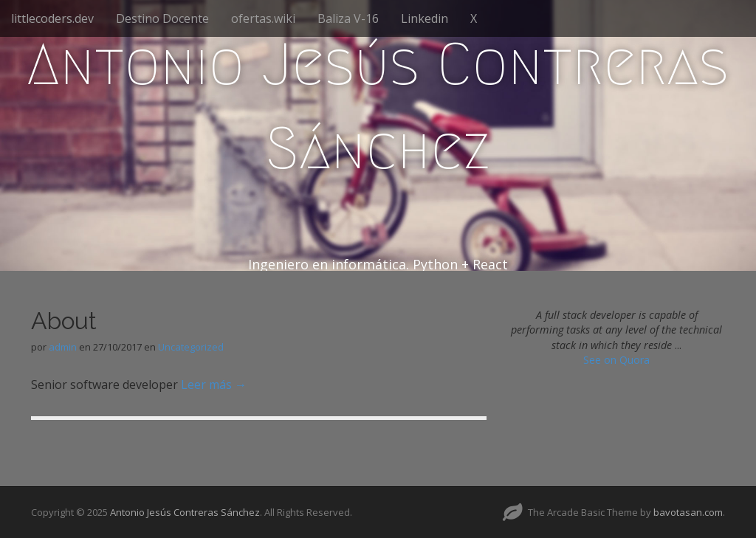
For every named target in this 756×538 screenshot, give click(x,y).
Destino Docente (162, 18)
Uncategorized (191, 347)
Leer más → (214, 384)
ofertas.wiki (263, 18)
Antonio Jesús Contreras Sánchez (378, 106)
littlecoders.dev (52, 18)
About (64, 321)
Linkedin (425, 18)
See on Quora (616, 360)
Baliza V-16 (348, 18)
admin (63, 347)
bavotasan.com (688, 512)
